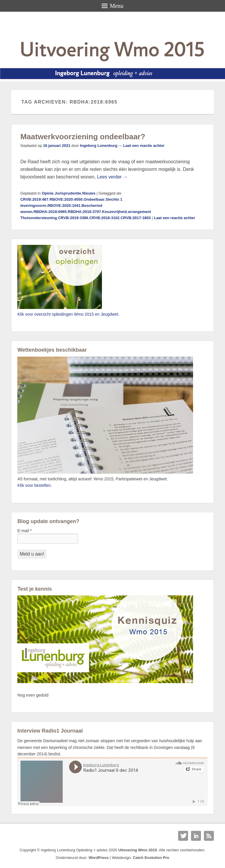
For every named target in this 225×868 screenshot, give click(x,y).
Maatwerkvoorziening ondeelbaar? (83, 137)
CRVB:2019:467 (34, 199)
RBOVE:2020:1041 (64, 206)
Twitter (183, 836)
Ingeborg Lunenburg (99, 146)
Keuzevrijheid (114, 212)
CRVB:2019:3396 (73, 218)
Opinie (47, 193)
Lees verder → (112, 177)
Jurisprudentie (68, 193)
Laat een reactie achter (144, 146)
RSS (209, 836)
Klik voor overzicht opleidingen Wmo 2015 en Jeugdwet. (68, 314)
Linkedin (196, 836)
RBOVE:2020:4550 (66, 199)
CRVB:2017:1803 (135, 218)
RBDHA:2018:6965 (50, 212)
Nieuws (89, 193)
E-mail (24, 531)
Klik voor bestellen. (35, 485)
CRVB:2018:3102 (104, 218)
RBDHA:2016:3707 (84, 212)
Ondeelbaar (94, 199)
